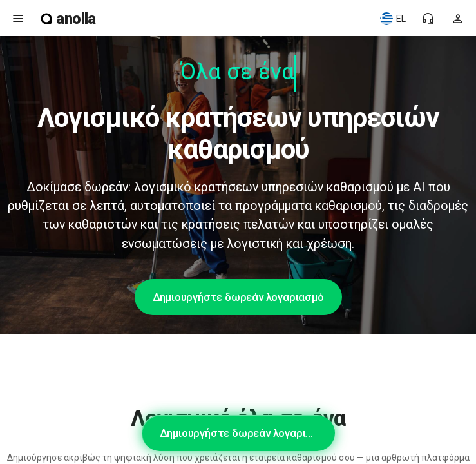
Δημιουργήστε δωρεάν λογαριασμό (238, 297)
